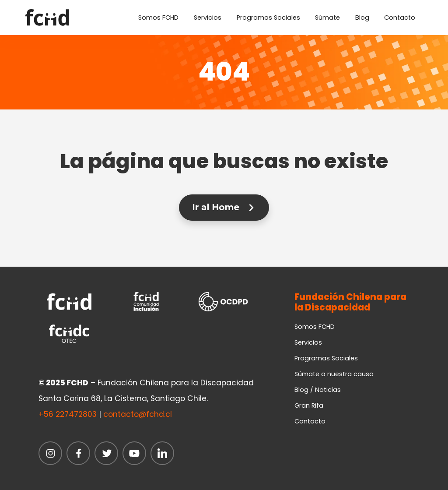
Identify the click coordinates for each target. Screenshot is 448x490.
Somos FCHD (158, 18)
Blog (362, 18)
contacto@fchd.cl (138, 414)
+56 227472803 (68, 414)
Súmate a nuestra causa (334, 374)
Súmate (327, 18)
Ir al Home (224, 207)
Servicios (208, 18)
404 (224, 72)
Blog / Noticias (318, 390)
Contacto (400, 18)
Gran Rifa (309, 405)
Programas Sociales (268, 18)
